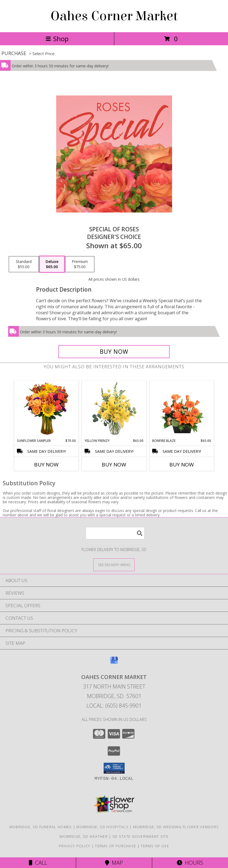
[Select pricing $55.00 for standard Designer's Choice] (24, 264)
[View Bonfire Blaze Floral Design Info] (182, 409)
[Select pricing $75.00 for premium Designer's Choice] (80, 264)
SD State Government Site (140, 836)
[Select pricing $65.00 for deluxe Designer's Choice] (52, 264)
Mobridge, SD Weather (84, 836)
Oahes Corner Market (114, 16)
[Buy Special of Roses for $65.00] (114, 352)
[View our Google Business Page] (114, 663)
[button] (114, 768)
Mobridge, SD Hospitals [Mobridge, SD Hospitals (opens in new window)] (102, 827)
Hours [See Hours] (190, 863)
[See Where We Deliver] (114, 565)
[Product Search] (115, 533)
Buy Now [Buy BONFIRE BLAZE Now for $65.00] (182, 465)
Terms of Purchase (115, 846)
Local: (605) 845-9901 (114, 706)
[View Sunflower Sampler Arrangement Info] (46, 410)
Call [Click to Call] (38, 863)
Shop (57, 39)
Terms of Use (155, 846)
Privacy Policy (75, 846)
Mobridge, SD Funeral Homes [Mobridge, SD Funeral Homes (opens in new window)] (41, 827)
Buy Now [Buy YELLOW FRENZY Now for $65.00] (114, 465)
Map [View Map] (114, 863)
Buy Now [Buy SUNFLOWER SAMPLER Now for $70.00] (46, 465)
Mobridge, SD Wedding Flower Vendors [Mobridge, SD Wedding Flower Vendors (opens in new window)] (176, 827)
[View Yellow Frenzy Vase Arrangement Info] (114, 410)
